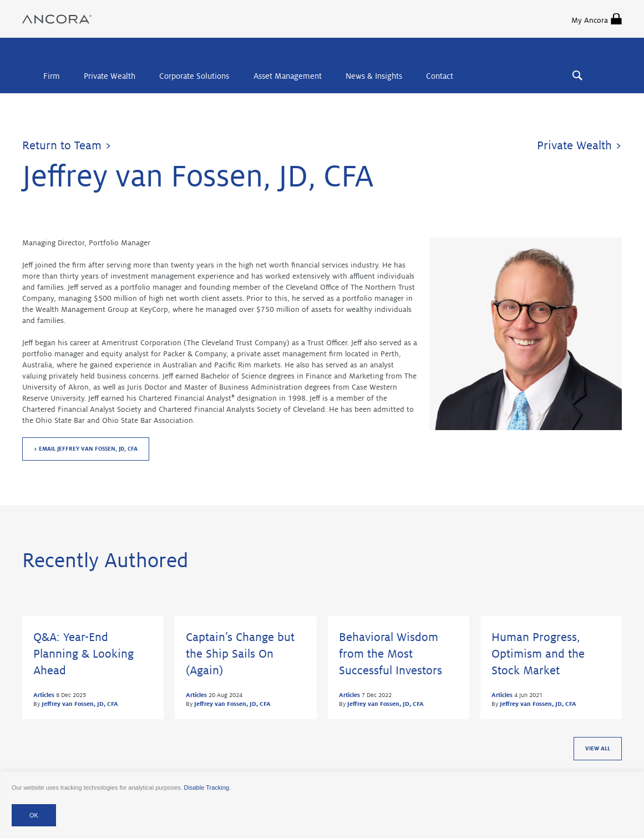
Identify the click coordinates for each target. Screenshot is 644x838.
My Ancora (597, 19)
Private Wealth (110, 76)
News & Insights (374, 76)
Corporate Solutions (194, 76)
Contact (440, 76)
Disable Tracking (207, 787)
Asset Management (288, 76)
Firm (52, 76)
